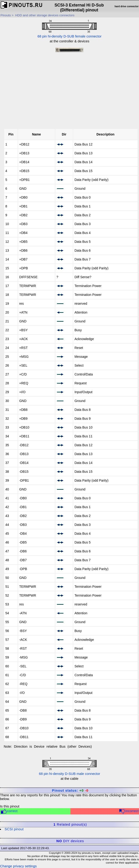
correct (9, 811)
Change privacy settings (18, 866)
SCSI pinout (14, 829)
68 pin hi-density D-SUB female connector (69, 28)
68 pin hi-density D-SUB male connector (69, 766)
